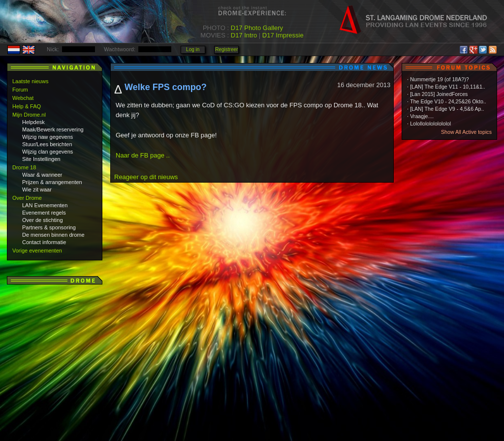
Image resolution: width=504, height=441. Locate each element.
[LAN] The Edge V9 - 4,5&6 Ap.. (447, 109)
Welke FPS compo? (166, 87)
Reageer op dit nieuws (146, 177)
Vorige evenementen (37, 251)
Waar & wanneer (42, 175)
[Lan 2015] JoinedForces (439, 94)
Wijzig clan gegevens (47, 152)
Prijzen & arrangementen (52, 182)
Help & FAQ (27, 106)
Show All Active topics (466, 132)
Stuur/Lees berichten (47, 144)
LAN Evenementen (45, 205)
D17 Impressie (283, 35)
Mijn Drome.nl (29, 115)
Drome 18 (24, 167)
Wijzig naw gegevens (47, 137)
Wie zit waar (37, 189)
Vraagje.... (422, 116)
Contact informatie (44, 242)
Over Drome (27, 198)
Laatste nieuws (30, 81)
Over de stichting (43, 220)
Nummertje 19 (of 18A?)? (440, 79)
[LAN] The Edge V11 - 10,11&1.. (448, 87)
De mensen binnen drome (53, 235)
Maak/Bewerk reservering (53, 129)
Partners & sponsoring (49, 227)
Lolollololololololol (430, 124)
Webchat (23, 98)
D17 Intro (244, 35)
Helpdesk (33, 122)
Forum (20, 90)
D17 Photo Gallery (257, 28)
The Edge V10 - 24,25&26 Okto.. (448, 101)
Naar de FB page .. (143, 155)
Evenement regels (44, 213)
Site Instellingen (41, 159)
